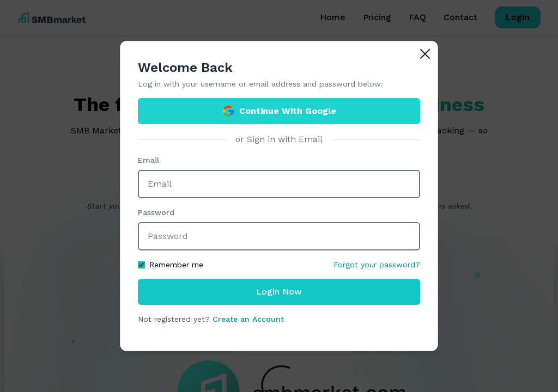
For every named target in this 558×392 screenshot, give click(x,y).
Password (156, 212)
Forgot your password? (377, 265)
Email (148, 160)
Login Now (279, 292)
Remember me (171, 265)
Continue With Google (279, 111)
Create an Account (248, 319)
